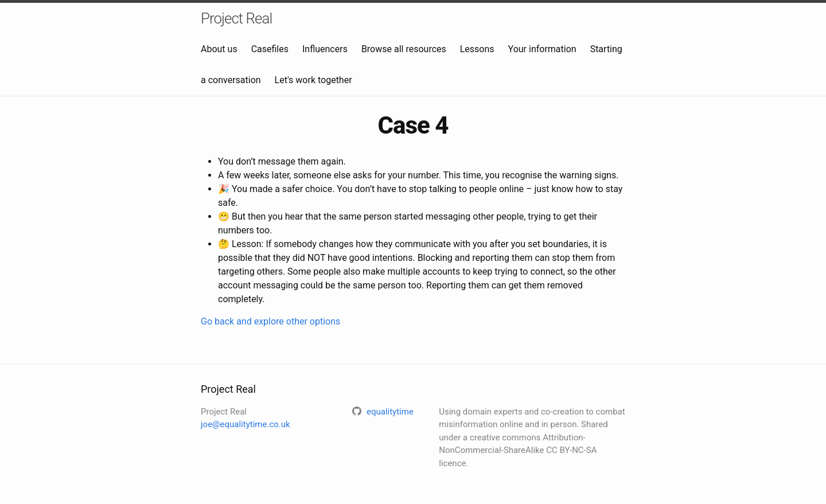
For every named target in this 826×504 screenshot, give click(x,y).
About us (219, 49)
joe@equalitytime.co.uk (246, 424)
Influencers (325, 49)
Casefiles (270, 49)
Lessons (477, 49)
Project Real (236, 18)
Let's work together (313, 80)
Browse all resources (404, 49)
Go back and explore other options (270, 321)
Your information (542, 49)
